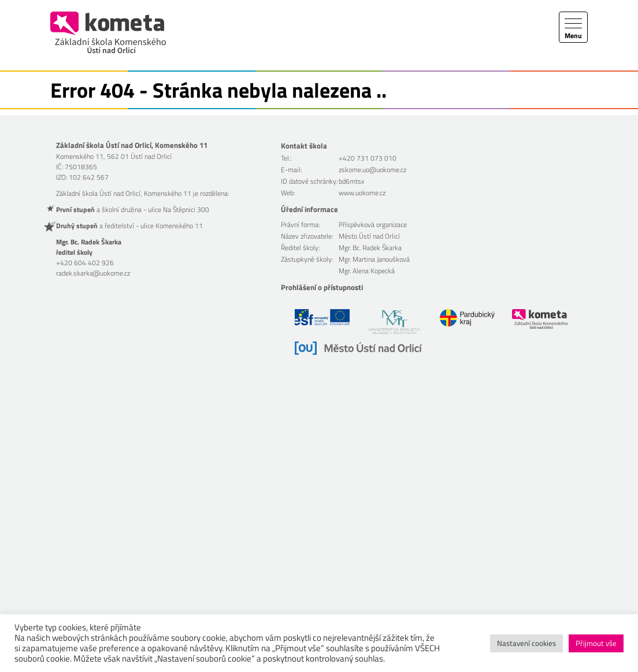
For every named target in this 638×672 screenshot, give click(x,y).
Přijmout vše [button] (596, 643)
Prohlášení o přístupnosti (322, 287)
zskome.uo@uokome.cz (372, 170)
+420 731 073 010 (368, 158)
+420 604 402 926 (85, 263)
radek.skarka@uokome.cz (93, 273)
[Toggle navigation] (573, 27)
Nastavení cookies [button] (526, 643)
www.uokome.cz (362, 193)
